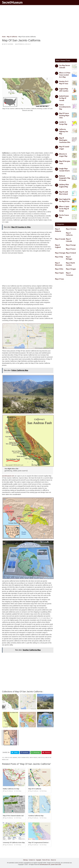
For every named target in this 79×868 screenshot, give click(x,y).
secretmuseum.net (8, 476)
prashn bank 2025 (56, 864)
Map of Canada (60, 239)
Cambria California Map (36, 816)
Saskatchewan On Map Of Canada (64, 98)
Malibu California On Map (11, 789)
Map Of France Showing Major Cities (64, 116)
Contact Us (32, 860)
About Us (53, 860)
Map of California (8, 44)
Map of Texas (59, 279)
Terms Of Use (46, 860)
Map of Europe (71, 245)
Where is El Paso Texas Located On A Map (65, 75)
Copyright (39, 860)
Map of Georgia (60, 253)
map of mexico (34, 757)
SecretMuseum (12, 2)
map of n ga (41, 757)
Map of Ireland (71, 253)
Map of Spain (59, 273)
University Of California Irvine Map (14, 842)
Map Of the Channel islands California (15, 816)
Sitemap (25, 860)
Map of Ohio (59, 269)
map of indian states (24, 757)
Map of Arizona (71, 229)
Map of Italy (59, 257)
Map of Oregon (71, 269)
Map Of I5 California (35, 789)
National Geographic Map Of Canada (65, 178)
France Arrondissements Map (65, 107)
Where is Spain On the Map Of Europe (64, 209)
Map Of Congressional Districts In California (42, 842)
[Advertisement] (39, 21)
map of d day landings (11, 757)
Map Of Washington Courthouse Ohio (65, 140)
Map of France (71, 249)
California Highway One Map (64, 132)
